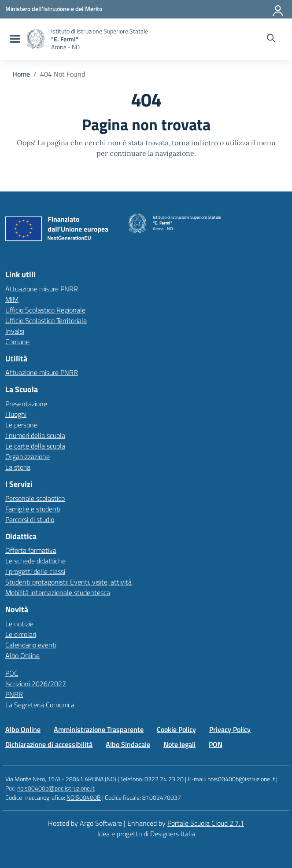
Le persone (21, 425)
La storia (18, 467)
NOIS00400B (84, 797)
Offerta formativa (31, 550)
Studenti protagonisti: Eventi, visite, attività (68, 582)
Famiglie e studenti (33, 509)
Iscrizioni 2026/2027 (36, 684)
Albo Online (22, 655)
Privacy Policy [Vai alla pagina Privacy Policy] (230, 729)
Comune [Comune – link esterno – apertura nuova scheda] (17, 342)
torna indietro (195, 143)
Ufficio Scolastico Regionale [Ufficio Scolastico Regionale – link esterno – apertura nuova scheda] (45, 310)
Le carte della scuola (35, 446)
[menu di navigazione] (14, 39)
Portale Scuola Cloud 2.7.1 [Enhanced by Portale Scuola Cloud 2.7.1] (206, 823)
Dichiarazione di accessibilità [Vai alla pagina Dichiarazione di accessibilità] (49, 744)
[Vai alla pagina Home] (21, 74)
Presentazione (26, 404)
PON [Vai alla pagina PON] (216, 744)
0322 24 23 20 (164, 779)
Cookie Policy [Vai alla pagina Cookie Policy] (176, 729)
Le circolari (21, 634)
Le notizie (19, 624)
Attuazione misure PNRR (42, 289)
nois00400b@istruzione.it (241, 779)
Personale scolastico (35, 498)
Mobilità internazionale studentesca (58, 592)
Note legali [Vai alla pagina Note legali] (179, 744)
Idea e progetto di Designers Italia (146, 834)
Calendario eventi (31, 645)
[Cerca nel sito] (271, 39)
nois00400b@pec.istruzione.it (56, 788)
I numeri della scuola (35, 435)
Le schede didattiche (35, 561)
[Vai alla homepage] (36, 39)
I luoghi (16, 414)
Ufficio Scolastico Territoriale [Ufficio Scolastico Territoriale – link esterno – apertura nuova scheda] (46, 320)
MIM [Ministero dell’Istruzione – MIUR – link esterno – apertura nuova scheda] (12, 299)
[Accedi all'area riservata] (278, 9)
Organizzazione (28, 456)
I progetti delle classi (35, 571)
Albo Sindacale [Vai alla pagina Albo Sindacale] (128, 744)
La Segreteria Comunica (40, 705)
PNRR (14, 694)
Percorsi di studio (30, 519)
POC (12, 673)
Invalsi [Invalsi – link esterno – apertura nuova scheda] (15, 331)
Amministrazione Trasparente (99, 729)
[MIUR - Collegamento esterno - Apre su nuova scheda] (54, 9)
